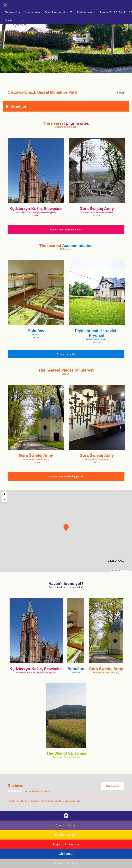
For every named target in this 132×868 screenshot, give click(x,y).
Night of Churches (66, 844)
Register (9, 20)
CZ (115, 12)
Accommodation (32, 12)
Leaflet (114, 571)
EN (120, 12)
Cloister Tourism (66, 825)
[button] (66, 528)
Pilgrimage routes (85, 12)
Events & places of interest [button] (58, 12)
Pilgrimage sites (12, 12)
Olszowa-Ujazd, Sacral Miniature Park (42, 92)
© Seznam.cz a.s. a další (124, 571)
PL (126, 12)
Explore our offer (66, 354)
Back (120, 93)
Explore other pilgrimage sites (66, 230)
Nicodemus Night (66, 835)
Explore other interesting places (66, 476)
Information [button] (105, 12)
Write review (113, 786)
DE (131, 12)
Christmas (66, 854)
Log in (20, 20)
